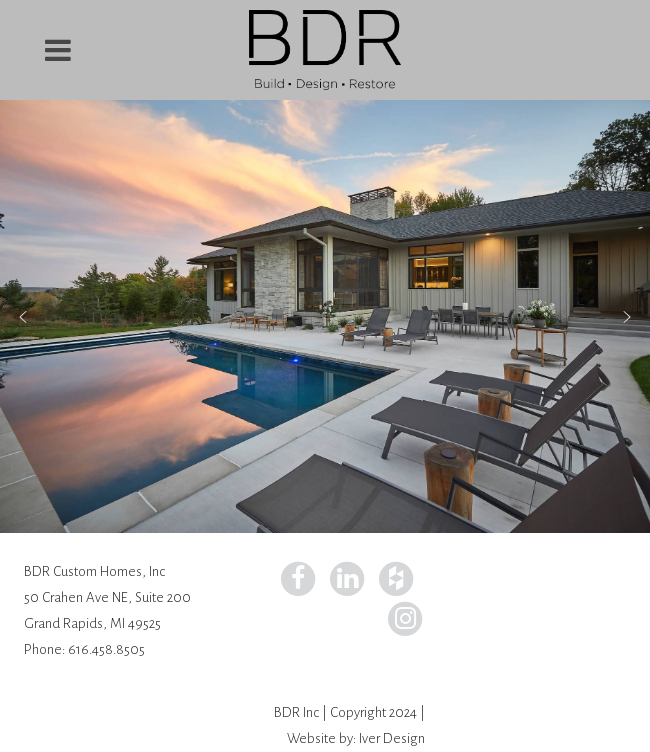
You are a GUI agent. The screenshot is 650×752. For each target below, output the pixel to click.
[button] (23, 317)
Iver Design (392, 738)
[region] (325, 316)
